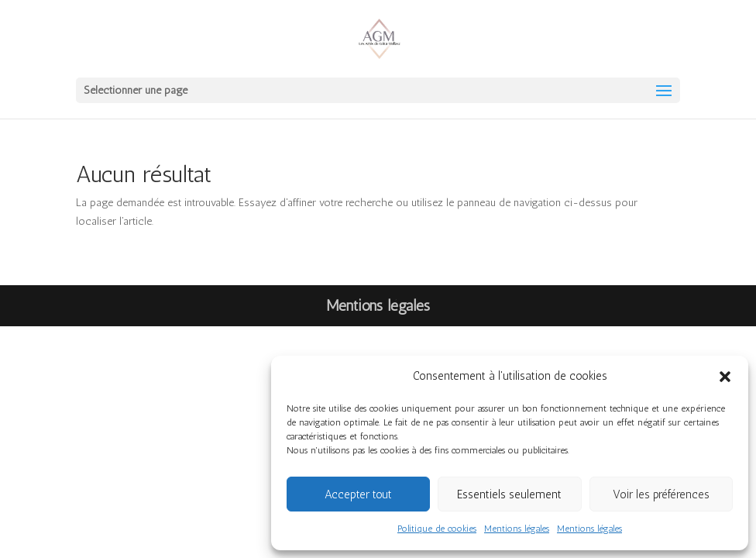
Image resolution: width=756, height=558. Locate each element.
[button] (725, 377)
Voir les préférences (661, 494)
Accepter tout (358, 494)
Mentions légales (517, 529)
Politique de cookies (437, 529)
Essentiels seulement (509, 494)
